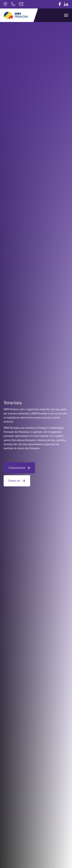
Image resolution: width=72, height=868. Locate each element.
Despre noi (17, 481)
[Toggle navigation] (66, 15)
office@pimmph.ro (21, 4)
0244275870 (13, 4)
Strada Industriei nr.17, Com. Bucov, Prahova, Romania (5, 4)
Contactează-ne (19, 468)
